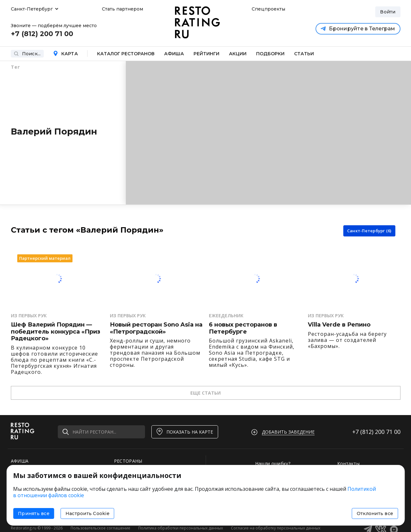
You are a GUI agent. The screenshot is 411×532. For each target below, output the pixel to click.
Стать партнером (122, 9)
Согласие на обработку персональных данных (276, 528)
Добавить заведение (288, 432)
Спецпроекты (268, 9)
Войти (388, 12)
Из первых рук (29, 316)
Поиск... (27, 54)
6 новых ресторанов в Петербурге (243, 328)
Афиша (174, 54)
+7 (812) (376, 432)
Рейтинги (206, 54)
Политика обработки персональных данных (181, 528)
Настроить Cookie (88, 513)
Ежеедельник (226, 316)
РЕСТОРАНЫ (128, 461)
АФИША (20, 461)
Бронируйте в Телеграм (358, 29)
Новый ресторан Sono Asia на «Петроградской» (156, 328)
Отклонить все (375, 513)
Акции (238, 54)
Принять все (34, 513)
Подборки (270, 54)
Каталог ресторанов (126, 54)
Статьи (304, 54)
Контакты (348, 463)
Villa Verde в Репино (339, 325)
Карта (65, 54)
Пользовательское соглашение (100, 528)
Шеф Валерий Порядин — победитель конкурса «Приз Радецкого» (56, 332)
